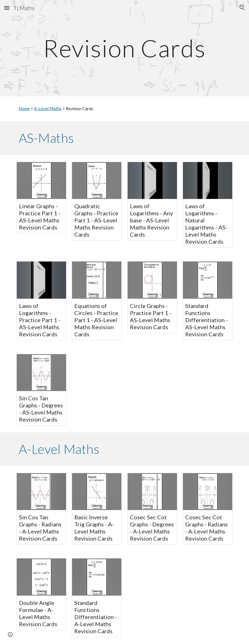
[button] (7, 8)
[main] (124, 48)
